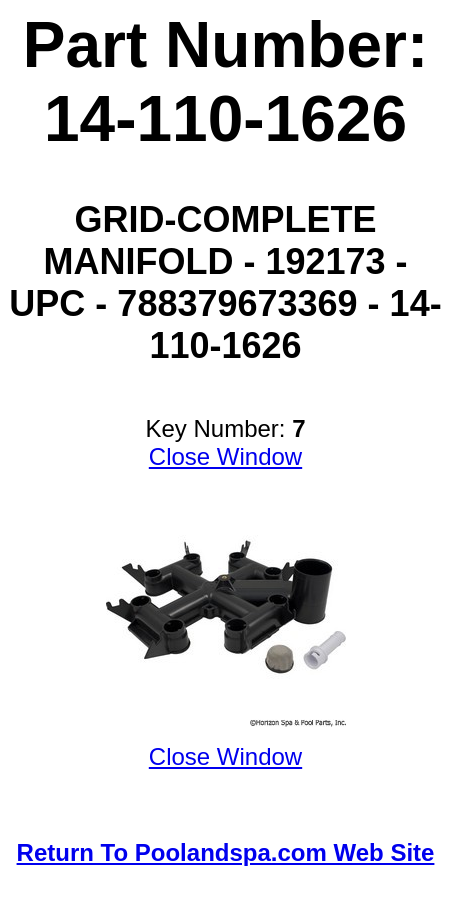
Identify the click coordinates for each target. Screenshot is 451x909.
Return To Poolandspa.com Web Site (226, 852)
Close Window (225, 456)
